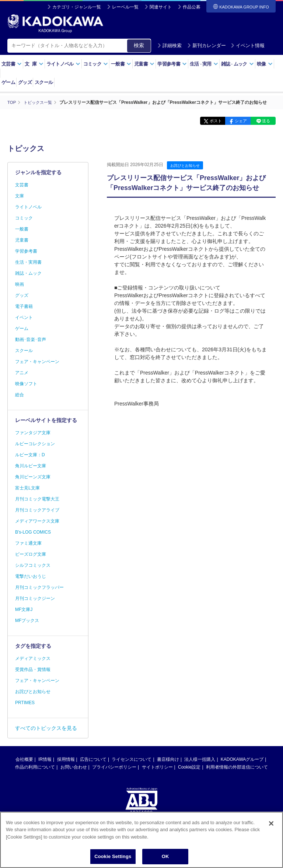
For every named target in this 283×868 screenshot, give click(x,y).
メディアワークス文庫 (37, 521)
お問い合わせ (74, 767)
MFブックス (27, 621)
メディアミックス (33, 658)
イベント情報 (248, 45)
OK (165, 856)
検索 (139, 45)
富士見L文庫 (27, 488)
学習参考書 (172, 64)
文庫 (20, 196)
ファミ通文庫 (28, 543)
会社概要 (24, 759)
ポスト (208, 121)
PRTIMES (25, 703)
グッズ (25, 82)
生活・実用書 (28, 262)
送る (265, 121)
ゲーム (8, 82)
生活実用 (204, 64)
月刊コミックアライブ (37, 510)
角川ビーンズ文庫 (33, 477)
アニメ (22, 373)
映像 (265, 64)
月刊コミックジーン (35, 598)
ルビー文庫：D (30, 455)
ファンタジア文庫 (33, 433)
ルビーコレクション (35, 444)
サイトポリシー (157, 767)
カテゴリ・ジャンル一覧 (77, 7)
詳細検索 (170, 45)
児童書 (144, 64)
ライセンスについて (132, 759)
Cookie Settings (113, 856)
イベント (24, 317)
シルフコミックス (33, 565)
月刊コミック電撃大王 (37, 499)
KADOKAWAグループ (242, 759)
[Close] (271, 823)
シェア (236, 121)
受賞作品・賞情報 (33, 670)
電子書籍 (24, 306)
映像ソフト (26, 384)
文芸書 (12, 64)
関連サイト (161, 7)
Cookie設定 (189, 767)
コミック (96, 64)
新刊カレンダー (207, 45)
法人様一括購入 (200, 759)
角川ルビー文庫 (31, 466)
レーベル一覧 (125, 7)
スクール (44, 82)
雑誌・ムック (28, 273)
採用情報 (66, 759)
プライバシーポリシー (114, 767)
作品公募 (192, 7)
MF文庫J (24, 609)
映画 (20, 284)
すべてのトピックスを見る (46, 728)
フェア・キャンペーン (37, 362)
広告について (93, 759)
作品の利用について (35, 767)
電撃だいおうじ (31, 576)
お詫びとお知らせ (186, 165)
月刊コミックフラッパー (39, 587)
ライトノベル (63, 64)
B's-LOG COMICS (33, 532)
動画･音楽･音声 (31, 340)
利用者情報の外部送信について (237, 767)
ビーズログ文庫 (31, 554)
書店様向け (168, 759)
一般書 (121, 64)
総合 (20, 395)
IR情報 (45, 759)
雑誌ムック (237, 64)
